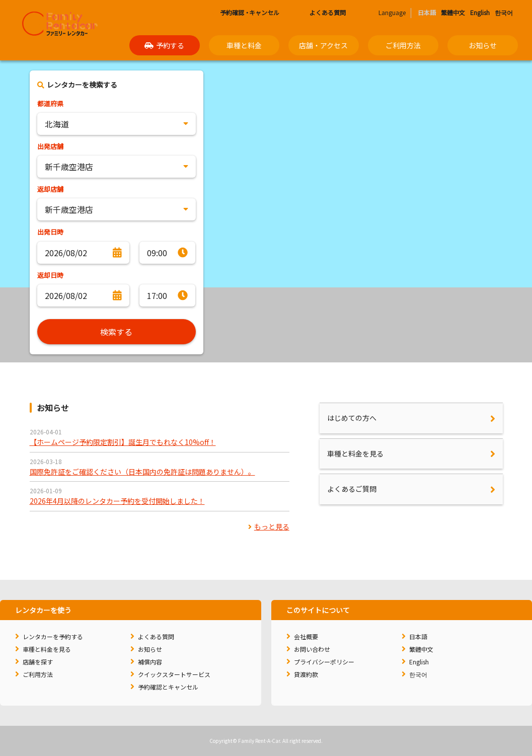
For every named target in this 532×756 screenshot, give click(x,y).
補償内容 (150, 662)
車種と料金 (244, 45)
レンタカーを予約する (53, 636)
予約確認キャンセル (245, 12)
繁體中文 (453, 12)
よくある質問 (323, 12)
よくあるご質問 (352, 489)
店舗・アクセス (323, 45)
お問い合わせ (312, 649)
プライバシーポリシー (324, 662)
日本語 (418, 636)
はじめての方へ (352, 418)
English (480, 12)
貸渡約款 (306, 674)
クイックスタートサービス (174, 674)
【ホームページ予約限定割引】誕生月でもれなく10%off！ (123, 442)
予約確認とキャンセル (168, 687)
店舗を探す (38, 662)
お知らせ (483, 45)
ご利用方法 (403, 45)
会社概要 (306, 636)
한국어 (504, 12)
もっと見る (269, 526)
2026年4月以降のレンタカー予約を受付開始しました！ (117, 501)
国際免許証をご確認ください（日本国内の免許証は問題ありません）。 (142, 472)
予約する (164, 45)
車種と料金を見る (355, 453)
